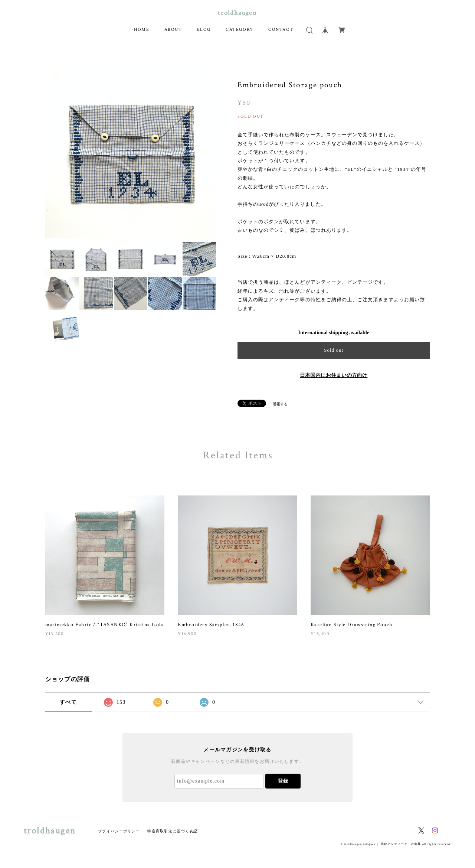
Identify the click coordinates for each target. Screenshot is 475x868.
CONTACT (281, 30)
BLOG (204, 30)
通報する (280, 404)
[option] (131, 152)
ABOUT (173, 30)
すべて (68, 702)
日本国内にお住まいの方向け (334, 375)
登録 (283, 781)
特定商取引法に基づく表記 (172, 831)
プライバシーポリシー (119, 831)
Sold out (334, 350)
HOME (142, 30)
